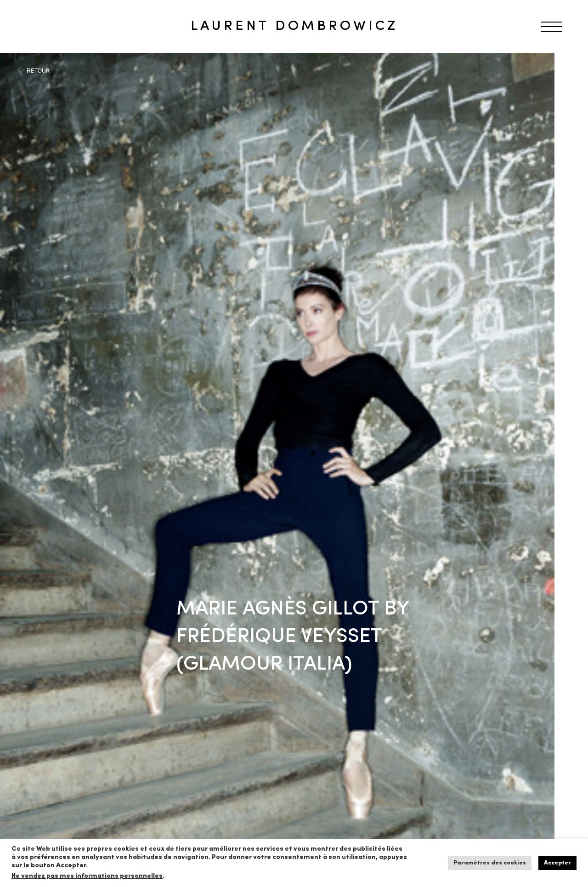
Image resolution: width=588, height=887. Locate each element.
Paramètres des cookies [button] (490, 863)
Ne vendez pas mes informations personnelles (87, 876)
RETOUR (38, 71)
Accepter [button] (557, 863)
